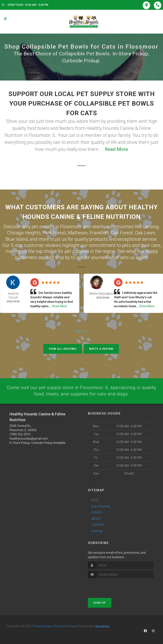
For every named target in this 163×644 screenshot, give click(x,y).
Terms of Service (65, 626)
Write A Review (101, 348)
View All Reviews (63, 348)
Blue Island (17, 238)
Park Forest (54, 232)
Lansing (151, 226)
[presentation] (110, 586)
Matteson (78, 232)
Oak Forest (122, 232)
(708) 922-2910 (20, 434)
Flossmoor (71, 226)
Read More (116, 149)
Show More (59, 306)
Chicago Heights (24, 232)
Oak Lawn (145, 232)
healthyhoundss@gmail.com (29, 438)
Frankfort (99, 232)
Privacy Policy (42, 626)
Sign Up (100, 602)
